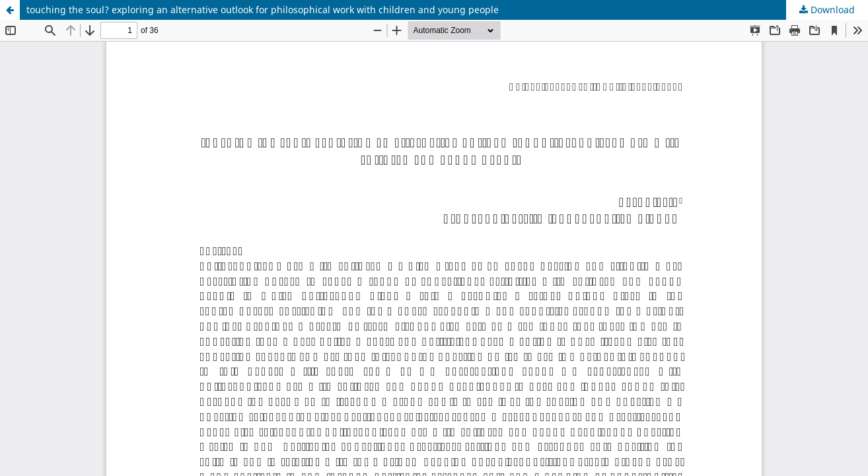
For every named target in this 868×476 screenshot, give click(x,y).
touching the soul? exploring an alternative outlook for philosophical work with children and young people (263, 10)
